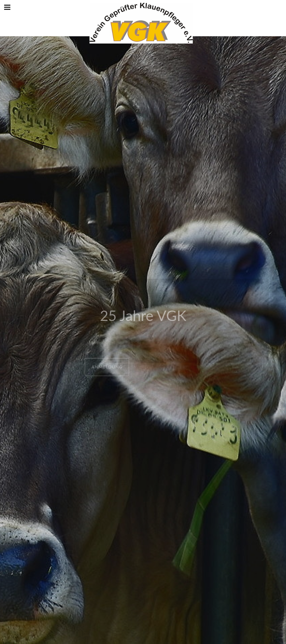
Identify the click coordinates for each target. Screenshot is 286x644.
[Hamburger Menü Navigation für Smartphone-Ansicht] (7, 7)
